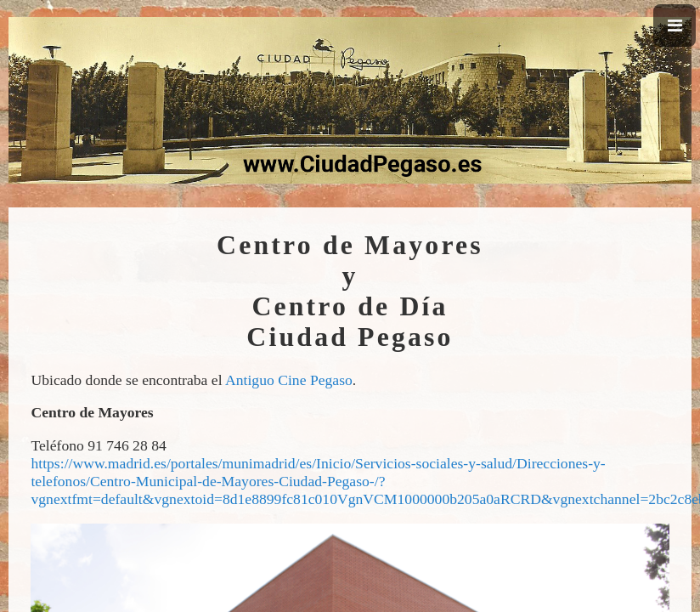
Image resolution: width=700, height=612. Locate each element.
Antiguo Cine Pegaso (289, 380)
